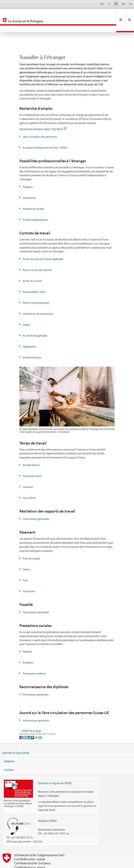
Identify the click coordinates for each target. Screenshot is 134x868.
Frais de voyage (31, 545)
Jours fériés (29, 484)
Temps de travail (32, 462)
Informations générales (36, 505)
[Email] (40, 724)
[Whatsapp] (37, 724)
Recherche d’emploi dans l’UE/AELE (43, 115)
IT (109, 4)
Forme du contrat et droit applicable (43, 245)
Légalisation (29, 333)
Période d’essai (31, 451)
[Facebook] (21, 724)
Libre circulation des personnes (40, 123)
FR (116, 4)
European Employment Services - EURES (45, 134)
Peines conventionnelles (36, 289)
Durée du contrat (32, 267)
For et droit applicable (35, 322)
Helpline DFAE (47, 807)
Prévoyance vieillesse (34, 660)
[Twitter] (25, 724)
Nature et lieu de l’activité (37, 256)
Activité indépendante (35, 206)
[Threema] (33, 724)
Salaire (26, 556)
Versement (29, 578)
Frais (25, 567)
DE (102, 4)
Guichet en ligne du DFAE (55, 769)
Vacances (27, 473)
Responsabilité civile (34, 278)
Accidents (28, 649)
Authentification (32, 344)
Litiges (26, 311)
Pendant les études (33, 195)
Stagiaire (27, 173)
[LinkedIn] (29, 724)
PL (131, 4)
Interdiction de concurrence (38, 300)
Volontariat (29, 184)
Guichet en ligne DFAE (16, 739)
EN (123, 4)
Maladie (27, 638)
